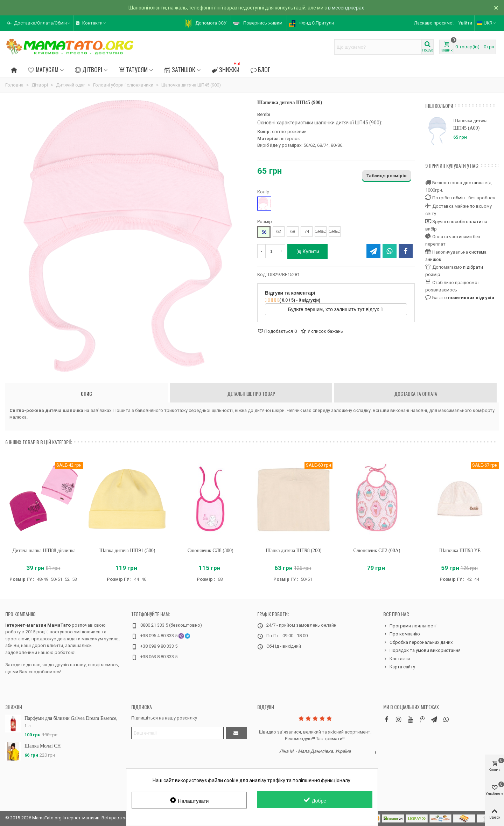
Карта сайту (399, 667)
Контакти (397, 659)
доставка (473, 183)
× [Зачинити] (496, 8)
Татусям (133, 69)
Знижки (227, 68)
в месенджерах (346, 8)
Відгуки (266, 707)
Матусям (43, 69)
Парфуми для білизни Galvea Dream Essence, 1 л (71, 722)
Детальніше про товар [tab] (251, 394)
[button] (39, 23)
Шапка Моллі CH (43, 746)
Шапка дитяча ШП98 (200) (294, 550)
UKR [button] (487, 23)
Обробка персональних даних (418, 642)
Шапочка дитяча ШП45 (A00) (470, 124)
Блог (260, 69)
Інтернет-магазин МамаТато (38, 625)
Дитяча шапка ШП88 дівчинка (44, 550)
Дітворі (89, 69)
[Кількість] (271, 251)
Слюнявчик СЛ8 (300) (211, 550)
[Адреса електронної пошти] (177, 733)
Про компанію (20, 614)
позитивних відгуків (471, 298)
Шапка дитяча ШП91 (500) (127, 550)
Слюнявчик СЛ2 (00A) (377, 550)
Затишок (180, 69)
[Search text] (378, 47)
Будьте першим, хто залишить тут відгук (335, 309)
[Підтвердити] (236, 733)
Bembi (264, 114)
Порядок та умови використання (422, 651)
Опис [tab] (86, 394)
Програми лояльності (410, 626)
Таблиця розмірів (387, 176)
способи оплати (464, 222)
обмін (459, 198)
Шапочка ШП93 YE (460, 550)
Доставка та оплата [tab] (416, 394)
